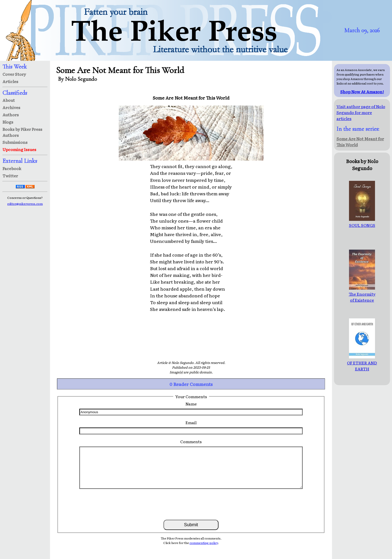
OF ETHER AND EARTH (362, 363)
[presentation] (191, 504)
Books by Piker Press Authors (22, 132)
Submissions (15, 142)
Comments (191, 441)
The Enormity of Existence (362, 294)
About (9, 100)
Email (191, 422)
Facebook (12, 168)
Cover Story (14, 74)
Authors (11, 115)
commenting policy (204, 543)
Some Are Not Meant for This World (360, 142)
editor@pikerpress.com (25, 204)
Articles (10, 81)
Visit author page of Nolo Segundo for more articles (361, 112)
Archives (11, 107)
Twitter (10, 176)
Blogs (8, 122)
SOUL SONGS (362, 222)
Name (191, 404)
